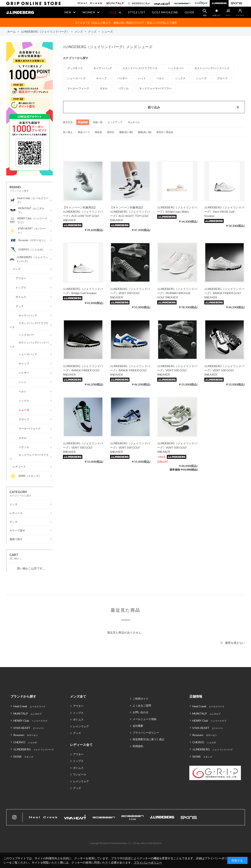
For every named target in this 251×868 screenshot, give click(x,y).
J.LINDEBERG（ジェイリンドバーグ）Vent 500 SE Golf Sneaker (224, 212)
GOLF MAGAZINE (165, 12)
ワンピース (80, 774)
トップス (78, 713)
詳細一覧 (98, 122)
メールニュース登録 (145, 719)
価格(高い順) (145, 132)
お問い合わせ (141, 712)
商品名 (98, 132)
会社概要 (138, 726)
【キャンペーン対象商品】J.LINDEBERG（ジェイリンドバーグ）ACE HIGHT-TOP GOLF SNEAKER (130, 214)
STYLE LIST (137, 12)
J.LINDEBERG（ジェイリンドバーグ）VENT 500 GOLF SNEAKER (130, 293)
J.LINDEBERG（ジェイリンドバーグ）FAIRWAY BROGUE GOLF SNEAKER (177, 293)
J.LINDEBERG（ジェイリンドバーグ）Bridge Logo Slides (177, 209)
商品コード (84, 132)
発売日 (111, 132)
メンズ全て (78, 696)
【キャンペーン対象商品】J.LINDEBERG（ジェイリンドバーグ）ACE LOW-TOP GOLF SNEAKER (83, 214)
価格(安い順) (126, 132)
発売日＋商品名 (165, 132)
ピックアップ (115, 122)
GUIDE (190, 12)
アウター (78, 706)
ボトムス (78, 719)
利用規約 (138, 746)
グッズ (77, 733)
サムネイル (134, 122)
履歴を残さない (235, 643)
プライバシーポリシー (146, 733)
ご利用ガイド (141, 699)
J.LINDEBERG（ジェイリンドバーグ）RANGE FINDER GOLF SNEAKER (224, 293)
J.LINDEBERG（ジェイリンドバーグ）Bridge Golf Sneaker (83, 291)
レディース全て (81, 745)
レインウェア (81, 726)
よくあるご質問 (142, 705)
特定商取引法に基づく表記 (148, 739)
